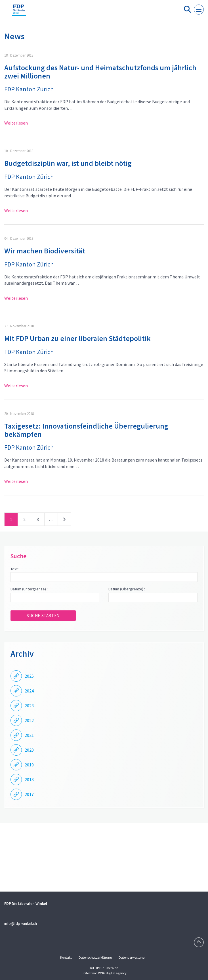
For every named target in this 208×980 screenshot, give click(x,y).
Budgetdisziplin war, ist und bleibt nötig (68, 163)
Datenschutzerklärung (95, 957)
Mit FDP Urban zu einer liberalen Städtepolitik (77, 338)
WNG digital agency (112, 973)
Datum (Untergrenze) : (29, 589)
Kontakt (66, 957)
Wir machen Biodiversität (45, 251)
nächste (64, 520)
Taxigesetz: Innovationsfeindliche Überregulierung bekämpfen (86, 430)
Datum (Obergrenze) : (127, 589)
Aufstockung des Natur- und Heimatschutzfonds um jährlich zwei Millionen (100, 72)
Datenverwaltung (132, 957)
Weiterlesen (16, 123)
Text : (15, 569)
